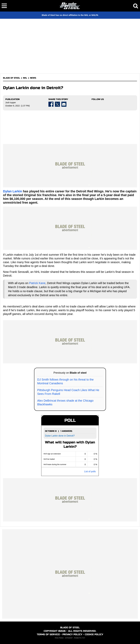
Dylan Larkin (13, 191)
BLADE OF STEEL (12, 78)
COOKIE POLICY (94, 634)
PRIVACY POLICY (72, 634)
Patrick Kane (37, 283)
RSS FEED (59, 638)
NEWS (33, 78)
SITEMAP (69, 638)
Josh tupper (11, 103)
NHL (25, 78)
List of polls (90, 471)
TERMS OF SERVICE (48, 634)
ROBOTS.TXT (80, 638)
